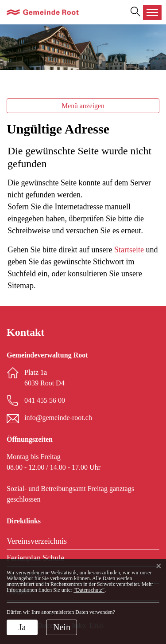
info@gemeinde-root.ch (58, 418)
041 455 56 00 (45, 400)
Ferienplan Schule (35, 558)
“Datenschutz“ (89, 590)
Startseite (129, 250)
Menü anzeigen (83, 106)
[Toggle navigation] (152, 12)
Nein (62, 627)
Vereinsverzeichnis (37, 541)
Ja (22, 627)
